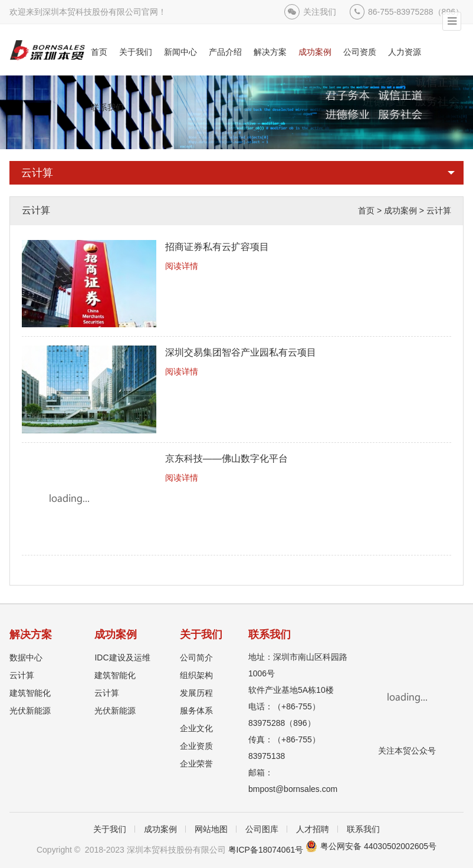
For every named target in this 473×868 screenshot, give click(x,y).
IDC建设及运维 (122, 657)
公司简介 (196, 657)
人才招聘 (313, 829)
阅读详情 (182, 266)
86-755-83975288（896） (416, 12)
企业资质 (196, 746)
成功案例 (315, 52)
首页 (99, 52)
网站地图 (211, 829)
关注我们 (320, 12)
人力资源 (405, 52)
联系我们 (107, 107)
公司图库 (262, 829)
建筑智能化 (30, 693)
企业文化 (196, 728)
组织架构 (196, 675)
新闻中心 (180, 52)
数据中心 (26, 657)
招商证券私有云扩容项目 (217, 247)
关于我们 (136, 52)
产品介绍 (225, 52)
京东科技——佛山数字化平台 (226, 458)
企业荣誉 (196, 764)
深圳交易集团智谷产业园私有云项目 (241, 352)
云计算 (37, 173)
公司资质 (360, 52)
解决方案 (270, 52)
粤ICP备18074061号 (266, 850)
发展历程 (196, 693)
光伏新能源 (30, 711)
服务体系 (196, 711)
